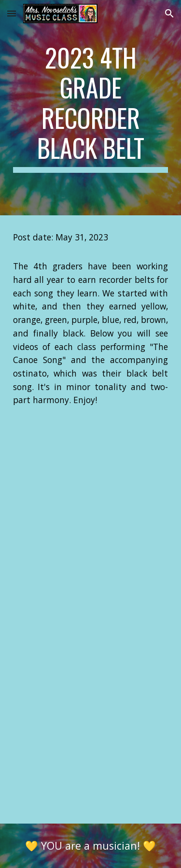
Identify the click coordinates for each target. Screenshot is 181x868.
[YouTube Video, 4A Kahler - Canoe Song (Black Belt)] (91, 623)
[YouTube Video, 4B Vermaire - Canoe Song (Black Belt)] (91, 757)
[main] (91, 108)
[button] (12, 13)
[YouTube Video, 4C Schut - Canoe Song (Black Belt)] (91, 489)
